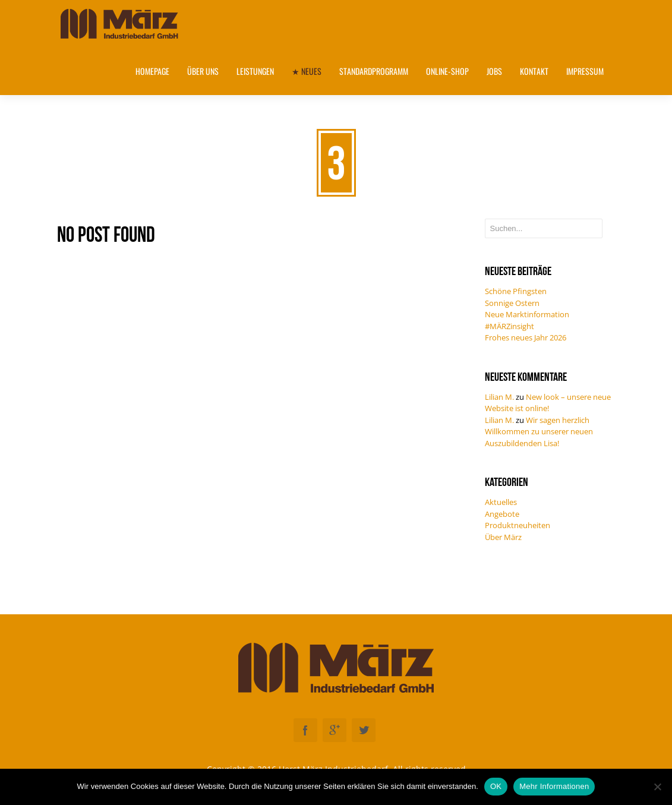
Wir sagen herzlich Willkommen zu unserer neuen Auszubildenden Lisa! (539, 432)
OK (496, 786)
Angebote (502, 514)
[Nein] (657, 787)
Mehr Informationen (554, 786)
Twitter (364, 730)
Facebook (305, 730)
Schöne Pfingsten (516, 291)
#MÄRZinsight (509, 326)
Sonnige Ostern (512, 303)
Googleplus (335, 730)
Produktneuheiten (518, 525)
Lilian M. (499, 397)
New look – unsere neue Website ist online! (548, 403)
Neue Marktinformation (527, 314)
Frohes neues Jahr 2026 (526, 337)
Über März (503, 537)
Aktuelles (501, 502)
